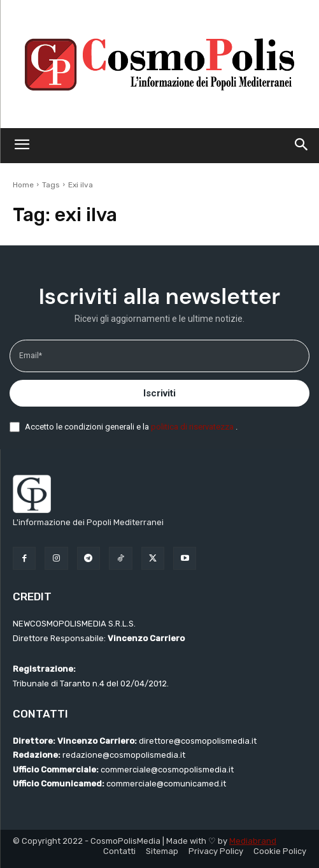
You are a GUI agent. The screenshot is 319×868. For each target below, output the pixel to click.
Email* (31, 356)
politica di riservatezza (193, 427)
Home (23, 185)
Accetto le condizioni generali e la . (131, 427)
